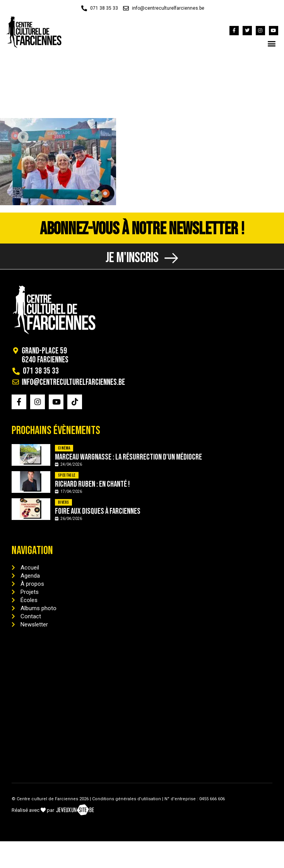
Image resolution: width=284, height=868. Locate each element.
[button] (272, 43)
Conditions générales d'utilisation (127, 799)
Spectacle (67, 475)
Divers (63, 502)
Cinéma (64, 448)
